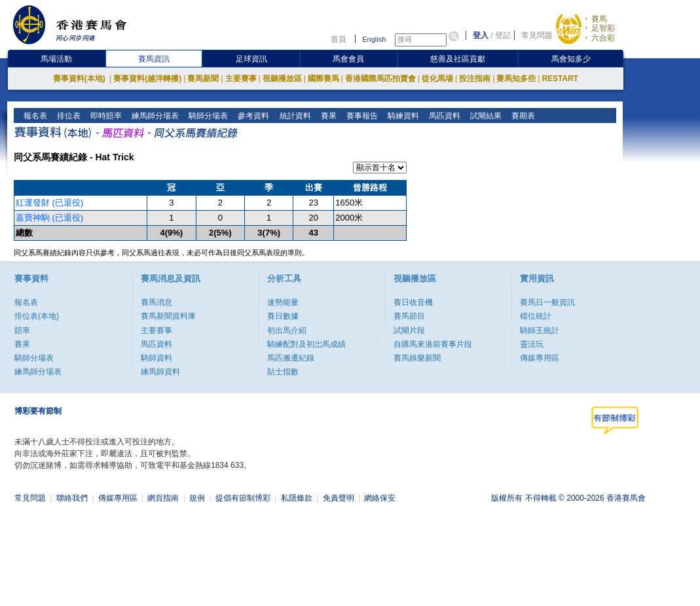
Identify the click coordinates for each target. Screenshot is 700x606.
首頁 (339, 39)
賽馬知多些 (516, 79)
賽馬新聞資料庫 (168, 316)
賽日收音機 (413, 302)
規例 (197, 498)
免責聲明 (339, 498)
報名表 (34, 116)
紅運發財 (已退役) (49, 203)
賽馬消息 (157, 302)
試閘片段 (409, 330)
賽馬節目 (409, 316)
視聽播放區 (282, 79)
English (374, 39)
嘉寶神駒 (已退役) (49, 218)
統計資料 (294, 116)
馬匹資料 (443, 116)
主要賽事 (241, 79)
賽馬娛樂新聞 (417, 358)
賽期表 (522, 116)
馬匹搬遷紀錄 (291, 358)
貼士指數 (283, 372)
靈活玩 (532, 344)
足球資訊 (251, 59)
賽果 (327, 116)
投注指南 (475, 79)
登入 (481, 35)
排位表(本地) (37, 316)
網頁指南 (163, 498)
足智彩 (603, 28)
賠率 (22, 330)
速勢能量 (283, 302)
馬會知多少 (571, 59)
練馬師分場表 (154, 116)
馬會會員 (348, 59)
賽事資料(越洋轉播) (147, 79)
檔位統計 (536, 316)
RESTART (560, 79)
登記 (503, 35)
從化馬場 (437, 79)
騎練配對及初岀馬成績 (306, 344)
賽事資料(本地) (80, 79)
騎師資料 (157, 358)
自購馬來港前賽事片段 (433, 344)
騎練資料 (402, 116)
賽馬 (599, 19)
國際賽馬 (323, 79)
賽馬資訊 (154, 59)
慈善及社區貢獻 (458, 59)
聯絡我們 (72, 498)
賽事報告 (360, 116)
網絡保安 (380, 498)
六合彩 (603, 38)
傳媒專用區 (540, 358)
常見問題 (537, 35)
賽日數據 (283, 316)
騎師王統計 (540, 330)
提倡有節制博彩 (243, 498)
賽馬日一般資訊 (547, 302)
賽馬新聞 (203, 79)
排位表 (68, 116)
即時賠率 (105, 116)
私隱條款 (297, 498)
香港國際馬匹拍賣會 (380, 79)
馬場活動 (56, 59)
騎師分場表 (207, 116)
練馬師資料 (160, 372)
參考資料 (252, 116)
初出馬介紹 (287, 330)
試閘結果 (484, 116)
